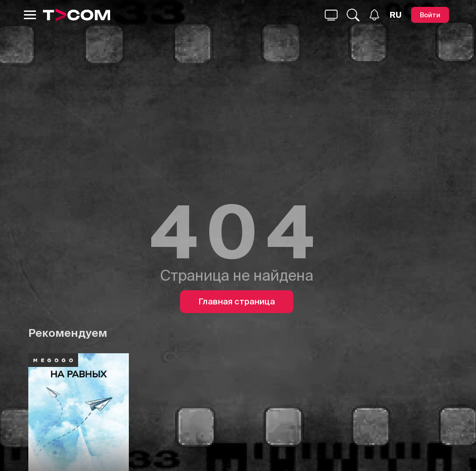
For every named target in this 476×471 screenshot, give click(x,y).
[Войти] (430, 15)
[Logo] (77, 15)
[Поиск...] (331, 15)
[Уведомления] (374, 15)
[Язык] (396, 15)
